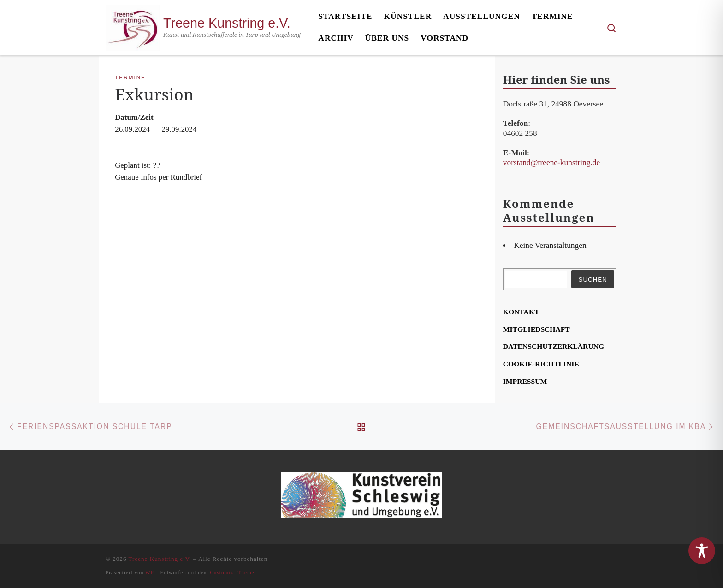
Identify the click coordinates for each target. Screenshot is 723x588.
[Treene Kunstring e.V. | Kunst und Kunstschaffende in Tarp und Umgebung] (133, 26)
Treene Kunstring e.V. (160, 559)
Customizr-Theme (232, 572)
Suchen (593, 279)
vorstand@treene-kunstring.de (551, 162)
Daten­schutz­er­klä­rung (554, 346)
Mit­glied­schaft (536, 329)
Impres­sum (525, 381)
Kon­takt (521, 312)
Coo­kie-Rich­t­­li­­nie (541, 364)
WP (149, 572)
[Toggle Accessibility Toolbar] (702, 551)
